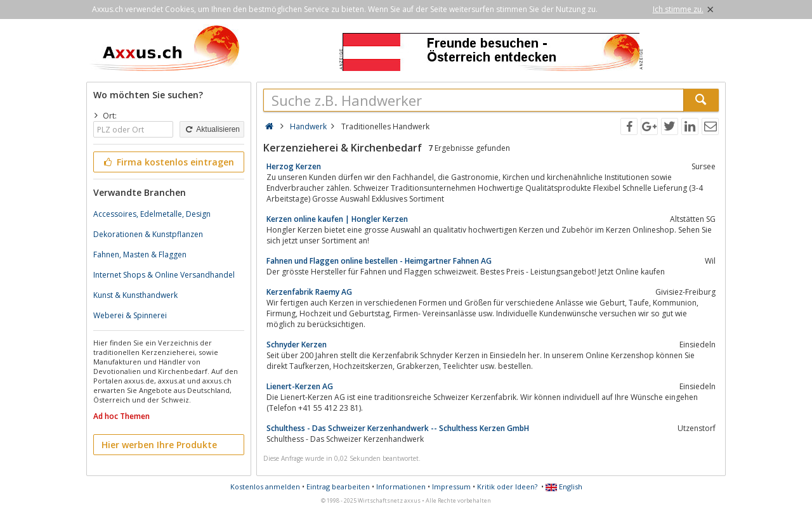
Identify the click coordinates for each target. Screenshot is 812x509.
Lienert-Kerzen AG (300, 386)
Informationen (401, 486)
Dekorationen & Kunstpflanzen (148, 234)
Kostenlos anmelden (265, 486)
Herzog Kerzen (294, 166)
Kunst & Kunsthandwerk (135, 295)
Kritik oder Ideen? (507, 486)
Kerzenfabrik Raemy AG (309, 292)
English (564, 486)
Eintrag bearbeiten (338, 486)
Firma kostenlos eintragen (168, 162)
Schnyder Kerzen (297, 345)
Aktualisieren (212, 129)
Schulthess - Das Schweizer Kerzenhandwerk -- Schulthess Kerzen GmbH (398, 428)
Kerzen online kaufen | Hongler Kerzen (337, 219)
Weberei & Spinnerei (130, 315)
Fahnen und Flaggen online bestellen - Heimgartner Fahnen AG (379, 261)
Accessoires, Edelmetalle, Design (152, 214)
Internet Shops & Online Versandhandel (164, 275)
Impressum (451, 486)
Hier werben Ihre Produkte (159, 445)
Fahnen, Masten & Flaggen (140, 254)
